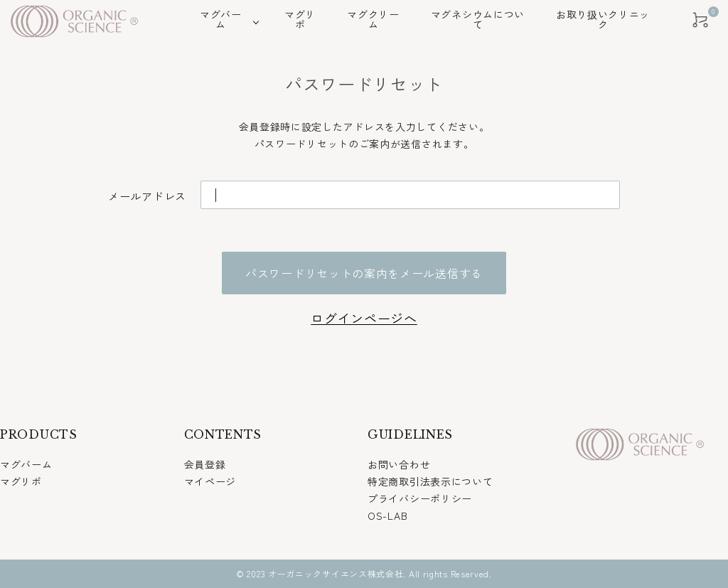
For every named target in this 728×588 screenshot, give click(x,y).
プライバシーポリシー (420, 498)
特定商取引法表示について (430, 481)
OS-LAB (387, 515)
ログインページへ (364, 318)
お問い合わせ (399, 464)
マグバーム (26, 464)
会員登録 (205, 464)
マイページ (210, 481)
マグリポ (21, 481)
